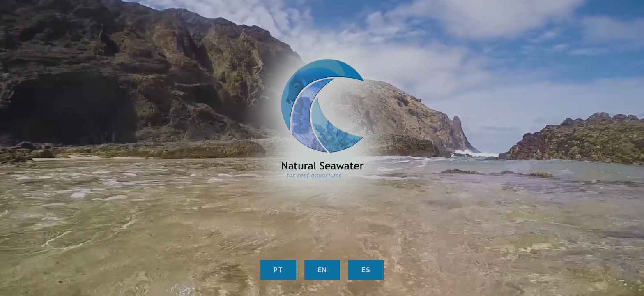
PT (278, 270)
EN (322, 270)
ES (366, 270)
